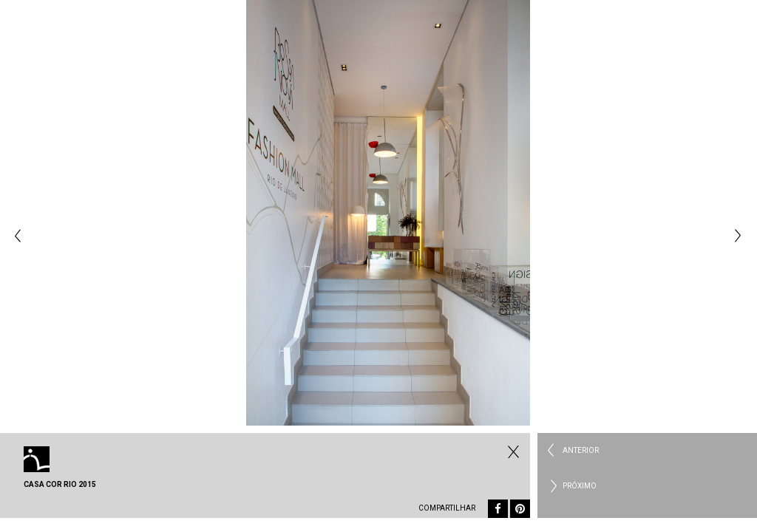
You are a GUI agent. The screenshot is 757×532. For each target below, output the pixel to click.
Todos (512, 451)
